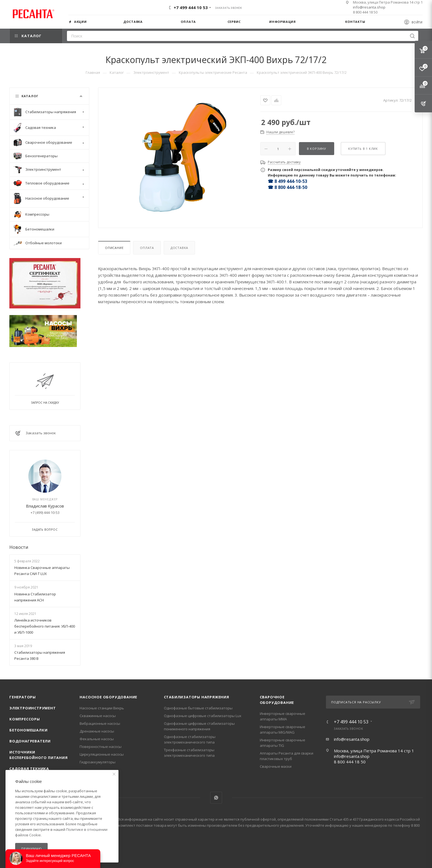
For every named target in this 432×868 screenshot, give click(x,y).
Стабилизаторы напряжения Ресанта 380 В (40, 655)
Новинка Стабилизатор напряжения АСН (35, 597)
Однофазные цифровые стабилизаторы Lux (203, 716)
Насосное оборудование (108, 697)
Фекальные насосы (97, 739)
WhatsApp (216, 798)
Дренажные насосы (97, 731)
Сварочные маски (276, 766)
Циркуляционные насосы (102, 754)
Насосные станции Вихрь (102, 708)
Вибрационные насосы (100, 723)
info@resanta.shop (369, 7)
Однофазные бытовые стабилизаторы (198, 708)
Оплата (147, 248)
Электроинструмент (33, 708)
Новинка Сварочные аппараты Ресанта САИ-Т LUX (42, 571)
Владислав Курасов (45, 506)
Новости (19, 547)
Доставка (179, 248)
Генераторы (23, 697)
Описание (114, 248)
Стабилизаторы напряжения (197, 697)
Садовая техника (29, 769)
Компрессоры (25, 719)
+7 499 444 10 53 (191, 7)
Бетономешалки (28, 730)
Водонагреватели (30, 741)
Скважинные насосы (98, 716)
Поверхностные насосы (101, 747)
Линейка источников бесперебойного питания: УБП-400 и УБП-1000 (45, 626)
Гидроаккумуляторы (98, 762)
